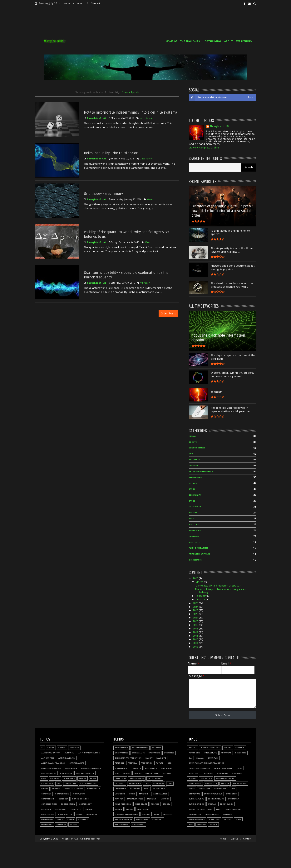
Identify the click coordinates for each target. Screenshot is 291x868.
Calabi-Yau (47, 784)
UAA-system (195, 814)
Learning (135, 789)
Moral (130, 809)
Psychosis (241, 753)
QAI (191, 758)
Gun (117, 773)
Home (67, 3)
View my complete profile (204, 147)
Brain (192, 489)
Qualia (200, 758)
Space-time (205, 789)
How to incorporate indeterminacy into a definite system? (131, 112)
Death (79, 814)
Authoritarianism (91, 768)
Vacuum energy (197, 819)
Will (191, 824)
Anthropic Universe (199, 554)
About (81, 3)
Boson (83, 778)
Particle (167, 814)
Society (193, 442)
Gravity (137, 768)
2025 (196, 603)
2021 (196, 617)
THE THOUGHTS (190, 41)
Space (192, 501)
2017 (196, 632)
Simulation (195, 784)
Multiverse (143, 809)
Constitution (49, 804)
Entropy (157, 748)
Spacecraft (220, 789)
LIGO (147, 784)
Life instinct (159, 789)
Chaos (45, 789)
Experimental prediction (128, 758)
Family (149, 758)
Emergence (47, 824)
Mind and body (123, 804)
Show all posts (131, 92)
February (201, 596)
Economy (83, 819)
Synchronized (196, 804)
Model (167, 804)
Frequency (146, 763)
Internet (120, 784)
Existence (169, 753)
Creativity (61, 809)
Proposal (226, 753)
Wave (150, 199)
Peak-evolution (123, 819)
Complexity (79, 794)
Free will (132, 763)
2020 (196, 621)
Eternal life (138, 753)
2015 (196, 639)
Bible (44, 778)
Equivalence (121, 753)
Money (118, 809)
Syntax (212, 804)
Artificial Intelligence (201, 471)
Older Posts (168, 313)
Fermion (119, 763)
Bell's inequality (85, 773)
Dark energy (48, 814)
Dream (60, 819)
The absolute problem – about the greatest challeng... (221, 591)
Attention (71, 768)
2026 (196, 578)
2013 (196, 647)
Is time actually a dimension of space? (218, 586)
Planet (228, 748)
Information (137, 778)
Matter (119, 799)
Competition (62, 794)
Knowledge (195, 530)
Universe (193, 465)
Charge (56, 789)
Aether (62, 748)
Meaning (152, 799)
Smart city (211, 784)
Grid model (167, 768)
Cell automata (89, 784)
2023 (196, 610)
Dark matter (65, 814)
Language (159, 784)
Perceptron (142, 819)
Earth (71, 819)
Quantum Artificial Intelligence (206, 763)
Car (59, 784)
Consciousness (197, 448)
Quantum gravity (224, 768)
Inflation (120, 778)
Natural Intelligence (126, 814)
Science (193, 778)
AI (42, 748)
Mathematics (160, 794)
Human (192, 436)
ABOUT (228, 41)
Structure (194, 794)
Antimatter (48, 758)
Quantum (194, 536)
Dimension (47, 819)
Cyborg (89, 809)
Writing (201, 824)
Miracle (155, 804)
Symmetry (234, 799)
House (127, 773)
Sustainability (216, 799)
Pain (157, 814)
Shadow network (225, 778)
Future (160, 763)
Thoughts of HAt (219, 126)
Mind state (141, 804)
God (191, 454)
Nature (146, 814)
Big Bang (55, 778)
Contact (95, 3)
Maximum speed (135, 799)
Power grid (195, 753)
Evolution (194, 460)
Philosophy (139, 824)
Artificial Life (77, 763)
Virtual (228, 819)
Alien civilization (198, 548)
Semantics (206, 778)
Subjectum (232, 794)
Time (191, 518)
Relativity (194, 542)
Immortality (152, 773)
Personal (158, 819)
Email (226, 663)
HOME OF (171, 41)
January (201, 599)
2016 (196, 636)
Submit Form (222, 715)
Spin (233, 789)
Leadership (121, 789)
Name (193, 663)
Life (146, 789)
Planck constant (210, 748)
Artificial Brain (67, 758)
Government (122, 768)
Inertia (167, 773)
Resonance (222, 773)
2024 (196, 607)
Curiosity (76, 809)
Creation (46, 809)
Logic (132, 794)
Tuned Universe (233, 809)
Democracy (92, 814)
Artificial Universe (51, 768)
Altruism (70, 753)
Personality (122, 824)
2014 (196, 643)
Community (195, 495)
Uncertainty (146, 118)
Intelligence (195, 477)
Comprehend (48, 799)
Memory (165, 799)
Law (170, 784)
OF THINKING (213, 41)
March (200, 582)
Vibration (145, 283)
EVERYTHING (244, 41)
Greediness (151, 768)
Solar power (240, 784)
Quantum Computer (200, 768)
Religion (208, 773)
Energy (74, 824)
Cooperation (68, 804)
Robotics (194, 524)
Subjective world (213, 794)
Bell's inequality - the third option (111, 153)
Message (197, 676)
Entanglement (140, 748)
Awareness (66, 773)
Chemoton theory (73, 789)
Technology (227, 804)
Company (46, 794)
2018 (196, 628)
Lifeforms (120, 794)
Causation (71, 784)
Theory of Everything (200, 809)
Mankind (144, 794)
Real (240, 768)
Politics (193, 513)
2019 (196, 625)
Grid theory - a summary (104, 194)
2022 (196, 614)
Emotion (61, 824)
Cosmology (195, 507)
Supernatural (196, 799)
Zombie (213, 824)
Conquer (63, 799)
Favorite (161, 758)
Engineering (195, 560)
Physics (193, 483)
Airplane (74, 748)
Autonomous (49, 773)
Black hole (69, 778)
